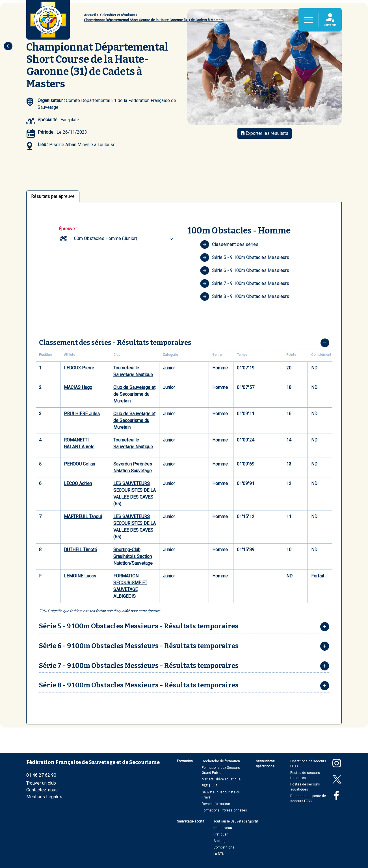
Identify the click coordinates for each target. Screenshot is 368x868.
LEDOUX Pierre (79, 368)
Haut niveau (223, 828)
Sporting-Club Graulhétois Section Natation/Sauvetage (133, 556)
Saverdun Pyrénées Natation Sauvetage (133, 467)
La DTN (219, 854)
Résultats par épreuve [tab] (53, 196)
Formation (185, 761)
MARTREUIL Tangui (83, 517)
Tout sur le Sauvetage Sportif (236, 821)
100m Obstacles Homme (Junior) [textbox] (104, 238)
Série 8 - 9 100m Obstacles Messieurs (245, 296)
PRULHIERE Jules (82, 414)
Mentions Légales (44, 797)
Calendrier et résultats (118, 15)
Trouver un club (41, 783)
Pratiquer (220, 834)
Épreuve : (68, 229)
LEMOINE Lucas (80, 576)
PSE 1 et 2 (210, 786)
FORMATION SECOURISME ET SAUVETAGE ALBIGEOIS (130, 586)
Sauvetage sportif (191, 821)
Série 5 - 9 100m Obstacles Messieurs (245, 257)
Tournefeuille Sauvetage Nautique (133, 371)
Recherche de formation (221, 761)
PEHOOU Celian (79, 464)
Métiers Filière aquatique (221, 779)
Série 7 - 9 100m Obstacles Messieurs (245, 283)
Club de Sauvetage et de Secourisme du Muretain (134, 394)
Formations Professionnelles (224, 810)
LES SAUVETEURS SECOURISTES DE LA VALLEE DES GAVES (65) (135, 494)
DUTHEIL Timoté (80, 550)
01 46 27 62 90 (41, 775)
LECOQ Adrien (78, 483)
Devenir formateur (216, 804)
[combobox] (123, 239)
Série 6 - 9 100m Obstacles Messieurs (245, 270)
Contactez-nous (42, 790)
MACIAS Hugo (78, 387)
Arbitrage (220, 841)
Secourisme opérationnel (266, 764)
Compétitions (224, 847)
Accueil (90, 15)
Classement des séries (229, 244)
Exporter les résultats (265, 133)
